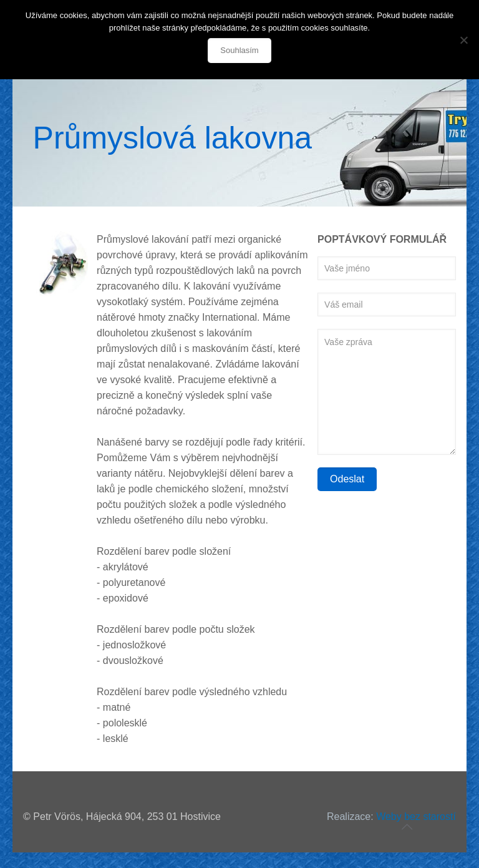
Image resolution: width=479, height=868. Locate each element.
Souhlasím (239, 50)
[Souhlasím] (463, 40)
